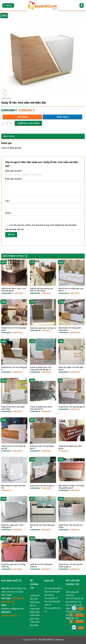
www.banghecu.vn (11, 615)
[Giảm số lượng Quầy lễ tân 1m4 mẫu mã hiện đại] (3, 123)
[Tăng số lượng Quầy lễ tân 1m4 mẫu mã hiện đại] (11, 123)
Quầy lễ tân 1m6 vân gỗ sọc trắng (71, 526)
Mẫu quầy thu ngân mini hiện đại (13, 487)
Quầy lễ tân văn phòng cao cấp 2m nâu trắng (41, 290)
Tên (8, 201)
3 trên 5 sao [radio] (17, 175)
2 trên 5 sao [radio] (10, 175)
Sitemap (60, 640)
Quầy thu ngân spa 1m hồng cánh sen (13, 565)
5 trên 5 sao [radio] (36, 175)
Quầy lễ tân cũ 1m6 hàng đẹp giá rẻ (14, 329)
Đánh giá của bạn (14, 171)
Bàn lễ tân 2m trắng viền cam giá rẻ (71, 290)
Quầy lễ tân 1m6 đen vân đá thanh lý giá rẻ (70, 565)
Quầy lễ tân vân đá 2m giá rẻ (42, 486)
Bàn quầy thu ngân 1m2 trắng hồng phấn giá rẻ (71, 487)
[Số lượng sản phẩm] (7, 123)
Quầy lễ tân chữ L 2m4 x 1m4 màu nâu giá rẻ (14, 290)
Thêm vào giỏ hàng (28, 123)
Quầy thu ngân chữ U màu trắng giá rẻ (12, 526)
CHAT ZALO (63, 117)
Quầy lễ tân (6, 98)
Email (8, 213)
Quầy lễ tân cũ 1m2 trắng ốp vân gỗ (13, 447)
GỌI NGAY (22, 117)
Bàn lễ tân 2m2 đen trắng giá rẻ (42, 526)
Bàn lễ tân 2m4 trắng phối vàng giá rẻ (70, 329)
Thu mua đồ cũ (51, 598)
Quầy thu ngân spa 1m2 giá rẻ (43, 328)
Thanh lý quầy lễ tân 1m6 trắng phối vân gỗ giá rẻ (41, 368)
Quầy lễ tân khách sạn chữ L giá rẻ (71, 447)
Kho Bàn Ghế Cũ (47, 640)
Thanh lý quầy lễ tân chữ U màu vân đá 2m (41, 408)
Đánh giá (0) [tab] (8, 136)
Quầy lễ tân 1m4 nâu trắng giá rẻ (14, 368)
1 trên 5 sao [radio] (6, 175)
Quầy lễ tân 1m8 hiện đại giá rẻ (72, 407)
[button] (8, 5)
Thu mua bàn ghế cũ (53, 588)
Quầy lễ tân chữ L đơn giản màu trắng (13, 408)
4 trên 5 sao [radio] (26, 175)
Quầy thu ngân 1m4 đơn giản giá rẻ (71, 368)
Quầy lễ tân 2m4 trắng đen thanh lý (41, 565)
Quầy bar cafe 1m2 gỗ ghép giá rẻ (42, 447)
